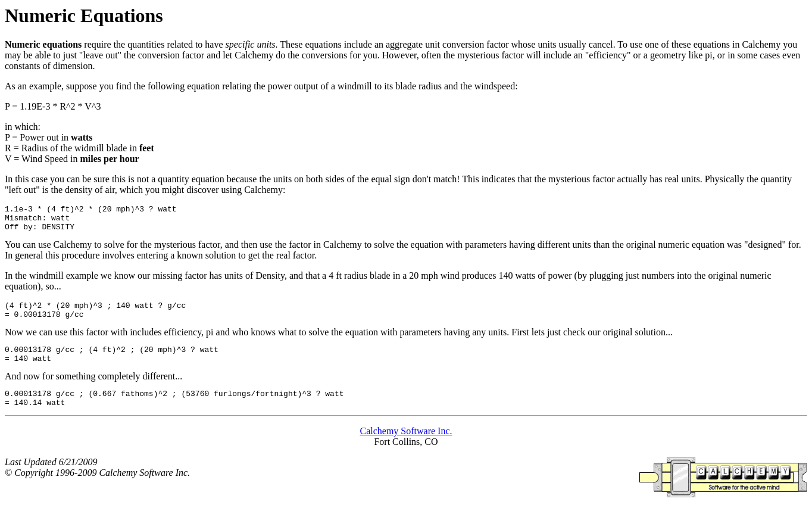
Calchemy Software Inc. (406, 447)
